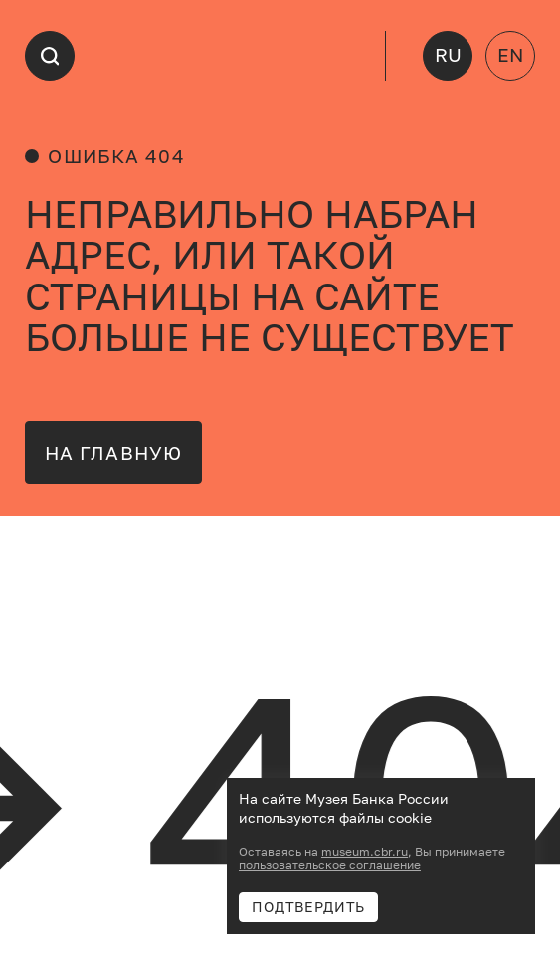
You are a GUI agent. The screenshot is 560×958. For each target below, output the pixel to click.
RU (448, 55)
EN (510, 55)
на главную (113, 453)
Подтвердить (308, 907)
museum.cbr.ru (365, 852)
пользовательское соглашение (330, 865)
